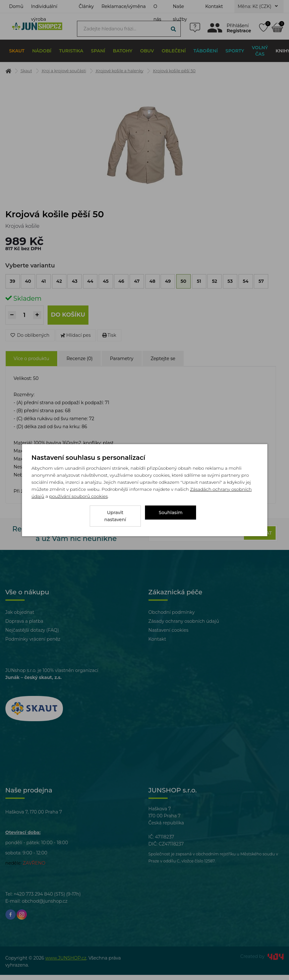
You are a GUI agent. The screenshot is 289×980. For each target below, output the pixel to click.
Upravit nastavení (115, 516)
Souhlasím (171, 516)
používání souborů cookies (78, 500)
